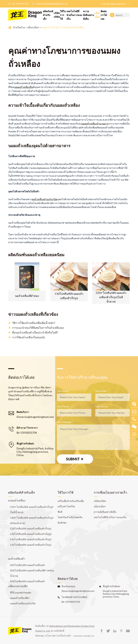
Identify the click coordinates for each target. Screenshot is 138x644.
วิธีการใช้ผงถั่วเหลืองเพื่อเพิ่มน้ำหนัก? (32, 323)
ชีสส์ (60, 512)
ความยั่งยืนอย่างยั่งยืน (89, 15)
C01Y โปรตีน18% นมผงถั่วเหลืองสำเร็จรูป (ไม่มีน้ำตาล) (111, 297)
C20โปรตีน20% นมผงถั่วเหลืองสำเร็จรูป (31, 528)
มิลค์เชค (62, 523)
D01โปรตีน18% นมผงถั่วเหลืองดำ (28, 565)
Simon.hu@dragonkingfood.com (52, 4)
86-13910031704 (20, 4)
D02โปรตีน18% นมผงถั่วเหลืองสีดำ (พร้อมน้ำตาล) (32, 573)
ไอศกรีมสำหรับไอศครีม (70, 517)
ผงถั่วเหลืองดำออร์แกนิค (45, 199)
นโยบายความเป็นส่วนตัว (58, 636)
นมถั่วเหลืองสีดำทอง (27, 296)
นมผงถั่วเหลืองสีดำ (20, 598)
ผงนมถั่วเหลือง (17, 500)
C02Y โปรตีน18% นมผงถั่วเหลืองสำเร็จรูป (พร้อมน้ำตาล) (32, 520)
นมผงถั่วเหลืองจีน (24, 87)
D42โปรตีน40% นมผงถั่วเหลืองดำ (28, 581)
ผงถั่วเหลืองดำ (17, 559)
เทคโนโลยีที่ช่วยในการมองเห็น (74, 15)
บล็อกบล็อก (97, 15)
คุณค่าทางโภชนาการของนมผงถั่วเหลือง (63, 27)
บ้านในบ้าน (19, 27)
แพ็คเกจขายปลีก (18, 586)
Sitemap (39, 636)
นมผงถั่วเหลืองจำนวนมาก (95, 124)
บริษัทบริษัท (57, 15)
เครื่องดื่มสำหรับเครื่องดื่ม (71, 501)
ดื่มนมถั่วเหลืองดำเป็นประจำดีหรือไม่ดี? (33, 332)
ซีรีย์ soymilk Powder (21, 593)
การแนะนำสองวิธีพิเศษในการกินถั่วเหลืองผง (36, 328)
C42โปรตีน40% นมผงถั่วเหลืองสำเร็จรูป (69, 296)
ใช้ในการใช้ (63, 15)
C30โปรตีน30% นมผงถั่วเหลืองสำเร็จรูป (31, 534)
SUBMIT (75, 459)
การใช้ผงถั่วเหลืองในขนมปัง (27, 337)
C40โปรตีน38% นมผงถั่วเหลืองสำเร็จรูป (31, 539)
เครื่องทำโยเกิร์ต (66, 506)
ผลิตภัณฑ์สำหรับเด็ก (48, 15)
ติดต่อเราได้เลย (104, 15)
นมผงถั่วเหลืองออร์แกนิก (23, 603)
